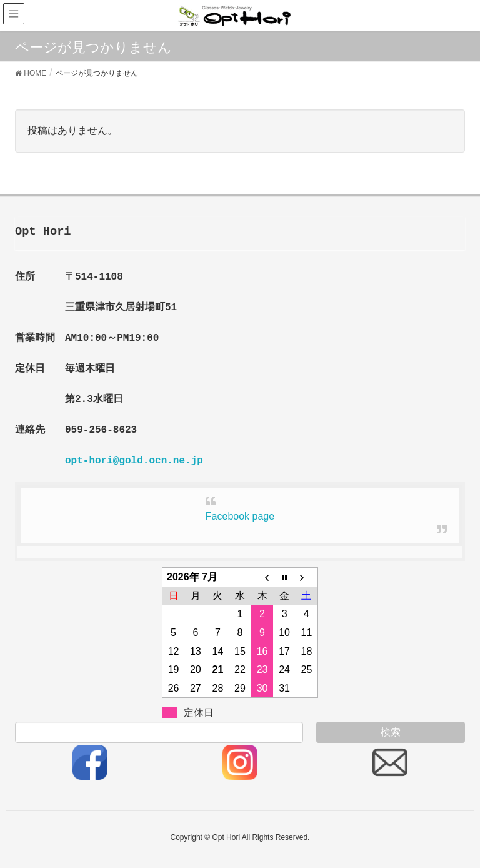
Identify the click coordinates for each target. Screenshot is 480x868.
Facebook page (240, 516)
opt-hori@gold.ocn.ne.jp (134, 461)
